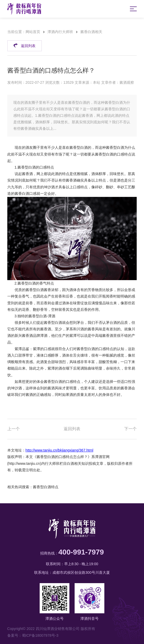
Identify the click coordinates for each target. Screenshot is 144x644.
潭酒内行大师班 (60, 32)
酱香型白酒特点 (46, 487)
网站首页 (33, 32)
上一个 (14, 429)
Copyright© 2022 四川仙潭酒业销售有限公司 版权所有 (51, 629)
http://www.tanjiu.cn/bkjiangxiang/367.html (59, 450)
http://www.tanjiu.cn (24, 463)
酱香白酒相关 (91, 32)
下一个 (130, 429)
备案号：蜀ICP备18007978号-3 (33, 635)
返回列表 (24, 45)
